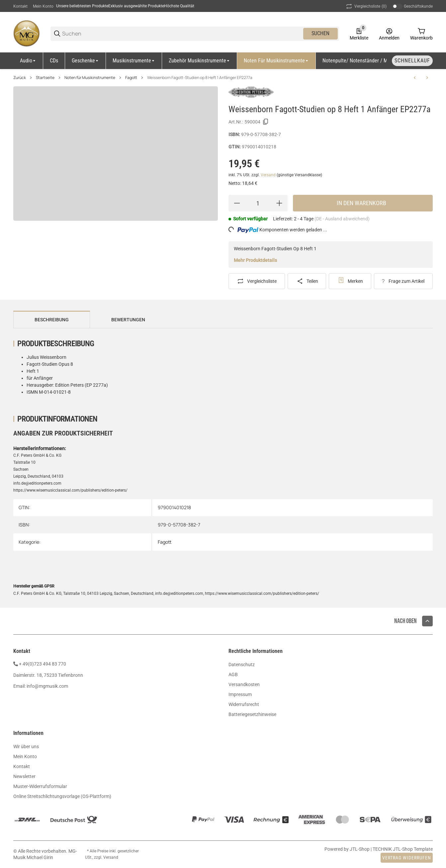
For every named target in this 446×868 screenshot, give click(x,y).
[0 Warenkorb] (421, 34)
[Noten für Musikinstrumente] (276, 61)
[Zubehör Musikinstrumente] (200, 61)
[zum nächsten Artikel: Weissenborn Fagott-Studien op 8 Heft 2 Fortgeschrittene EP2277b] (427, 78)
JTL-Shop (360, 849)
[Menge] (258, 203)
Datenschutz (242, 665)
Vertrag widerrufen (407, 858)
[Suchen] (182, 34)
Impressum (240, 694)
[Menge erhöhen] (279, 203)
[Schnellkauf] (412, 61)
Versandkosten (244, 684)
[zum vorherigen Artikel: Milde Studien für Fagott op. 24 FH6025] (415, 78)
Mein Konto (43, 6)
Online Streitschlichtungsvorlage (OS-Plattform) (62, 796)
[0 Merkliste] (359, 34)
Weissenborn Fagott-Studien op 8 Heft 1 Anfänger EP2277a (200, 78)
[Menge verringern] (237, 203)
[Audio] (28, 61)
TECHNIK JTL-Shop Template (403, 849)
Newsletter (24, 776)
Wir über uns (26, 747)
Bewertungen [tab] (128, 320)
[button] (427, 621)
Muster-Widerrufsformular (40, 786)
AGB (233, 674)
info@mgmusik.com (47, 686)
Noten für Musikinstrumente (90, 78)
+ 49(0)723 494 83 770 (43, 664)
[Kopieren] (266, 122)
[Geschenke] (86, 61)
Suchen (320, 33)
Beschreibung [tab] (52, 320)
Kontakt (20, 6)
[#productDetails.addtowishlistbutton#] (350, 281)
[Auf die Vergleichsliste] (257, 281)
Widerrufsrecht (244, 704)
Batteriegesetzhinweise (252, 714)
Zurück (20, 78)
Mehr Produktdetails (255, 260)
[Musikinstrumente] (134, 61)
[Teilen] (307, 281)
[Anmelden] (389, 34)
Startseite (45, 78)
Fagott (131, 78)
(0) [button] (366, 6)
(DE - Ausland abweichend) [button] (342, 219)
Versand (269, 175)
